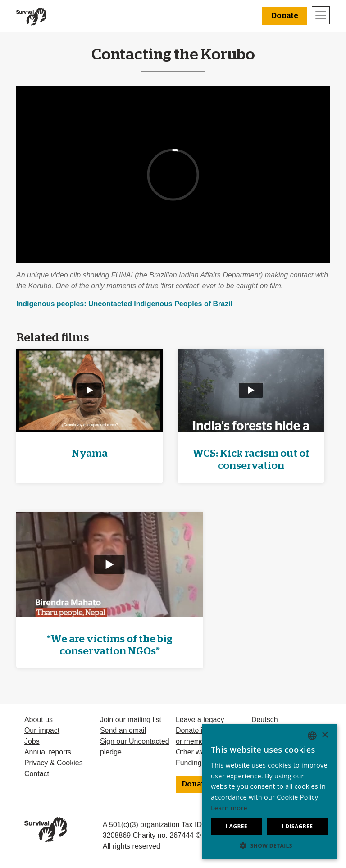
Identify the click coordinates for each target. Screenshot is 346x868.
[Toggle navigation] (321, 15)
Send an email (123, 730)
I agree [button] (237, 826)
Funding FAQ (197, 763)
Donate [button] (285, 16)
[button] (269, 845)
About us (39, 720)
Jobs (32, 741)
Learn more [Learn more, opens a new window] (229, 808)
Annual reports (48, 752)
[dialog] (269, 792)
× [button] (325, 735)
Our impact (42, 730)
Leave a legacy (200, 720)
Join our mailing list (131, 720)
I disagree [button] (297, 826)
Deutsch (265, 720)
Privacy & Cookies (54, 763)
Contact (37, 774)
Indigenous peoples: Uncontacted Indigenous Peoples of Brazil (124, 304)
